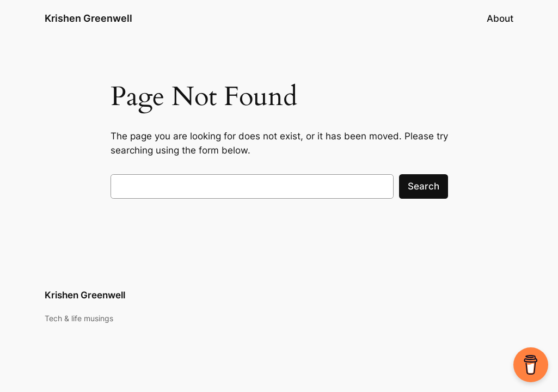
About (500, 19)
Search (424, 186)
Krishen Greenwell (88, 18)
